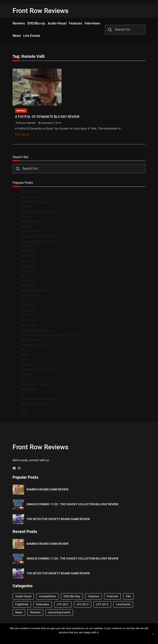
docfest (26, 226)
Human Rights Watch (36, 291)
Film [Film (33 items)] (128, 596)
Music (25, 350)
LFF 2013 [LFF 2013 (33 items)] (102, 604)
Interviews (28, 296)
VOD (24, 414)
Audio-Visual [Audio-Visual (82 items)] (23, 596)
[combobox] (125, 30)
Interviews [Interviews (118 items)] (43, 604)
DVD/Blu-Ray (30, 231)
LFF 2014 (28, 315)
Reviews (21, 111)
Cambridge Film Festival (39, 212)
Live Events (29, 325)
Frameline (28, 281)
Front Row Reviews (41, 11)
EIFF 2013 (28, 251)
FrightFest (28, 286)
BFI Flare (27, 207)
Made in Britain (32, 340)
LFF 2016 (28, 320)
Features (27, 266)
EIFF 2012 (28, 246)
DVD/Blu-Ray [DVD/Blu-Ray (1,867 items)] (72, 596)
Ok (79, 638)
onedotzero (29, 365)
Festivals (27, 271)
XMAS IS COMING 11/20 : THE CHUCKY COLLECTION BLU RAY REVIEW (72, 504)
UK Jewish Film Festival (38, 399)
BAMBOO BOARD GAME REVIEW (47, 489)
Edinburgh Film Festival (38, 241)
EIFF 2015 (28, 261)
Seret (25, 379)
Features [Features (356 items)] (94, 596)
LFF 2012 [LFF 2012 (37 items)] (83, 604)
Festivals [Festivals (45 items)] (112, 596)
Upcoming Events (34, 404)
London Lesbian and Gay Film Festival (49, 335)
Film (24, 276)
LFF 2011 (28, 301)
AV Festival (29, 197)
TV (23, 394)
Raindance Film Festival (38, 370)
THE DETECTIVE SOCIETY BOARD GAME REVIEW (58, 519)
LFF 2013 (28, 310)
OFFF (25, 360)
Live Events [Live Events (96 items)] (123, 604)
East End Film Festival (37, 236)
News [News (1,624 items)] (19, 612)
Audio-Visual (30, 192)
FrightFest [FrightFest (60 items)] (22, 604)
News (25, 355)
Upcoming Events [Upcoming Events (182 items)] (59, 612)
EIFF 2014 (28, 256)
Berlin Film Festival (35, 202)
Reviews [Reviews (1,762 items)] (35, 612)
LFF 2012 (28, 305)
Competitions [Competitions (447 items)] (47, 596)
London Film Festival (36, 330)
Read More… (23, 134)
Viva (24, 409)
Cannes (26, 217)
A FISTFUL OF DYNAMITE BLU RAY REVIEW (47, 117)
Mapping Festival (33, 345)
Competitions (31, 222)
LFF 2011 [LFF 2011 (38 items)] (63, 604)
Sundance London (34, 384)
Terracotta (28, 389)
